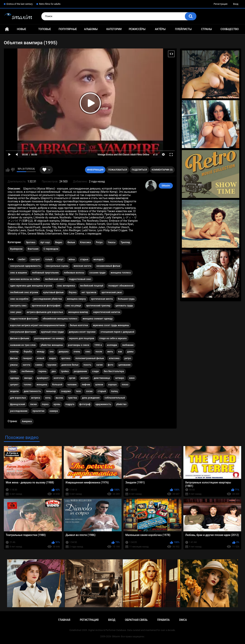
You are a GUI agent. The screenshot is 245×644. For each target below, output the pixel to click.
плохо (125, 385)
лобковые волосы (74, 273)
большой (57, 385)
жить (110, 352)
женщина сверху (76, 299)
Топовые (45, 29)
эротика (66, 358)
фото (111, 365)
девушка (64, 352)
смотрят (35, 259)
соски (89, 391)
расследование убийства (48, 299)
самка (39, 365)
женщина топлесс (121, 273)
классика (114, 358)
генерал (27, 358)
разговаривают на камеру (49, 338)
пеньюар (51, 391)
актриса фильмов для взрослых (45, 312)
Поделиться (139, 170)
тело (78, 391)
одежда (15, 378)
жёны (72, 259)
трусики (52, 365)
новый (40, 358)
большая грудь (126, 299)
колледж (112, 345)
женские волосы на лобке (25, 279)
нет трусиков (89, 292)
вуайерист (43, 378)
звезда (28, 378)
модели (14, 391)
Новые (21, 29)
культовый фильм (53, 292)
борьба (28, 352)
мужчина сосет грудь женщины (111, 325)
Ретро (99, 242)
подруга (70, 404)
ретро (128, 358)
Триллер (125, 242)
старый (102, 391)
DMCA (183, 620)
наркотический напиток (107, 312)
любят (22, 259)
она (52, 352)
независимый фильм (108, 266)
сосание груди (97, 273)
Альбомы (91, 29)
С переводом (51, 249)
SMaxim (166, 186)
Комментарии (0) (162, 170)
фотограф (85, 404)
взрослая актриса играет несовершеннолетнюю (38, 325)
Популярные (68, 29)
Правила (163, 620)
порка (45, 404)
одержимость (103, 404)
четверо (120, 378)
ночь (48, 398)
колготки (59, 378)
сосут (60, 259)
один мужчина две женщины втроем (31, 286)
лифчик (86, 385)
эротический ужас (112, 292)
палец (114, 391)
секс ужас (16, 312)
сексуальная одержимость (25, 266)
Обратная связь (136, 620)
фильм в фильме (20, 338)
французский (18, 404)
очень (77, 352)
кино (132, 378)
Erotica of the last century (20, 4)
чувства (72, 398)
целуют (14, 385)
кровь (57, 404)
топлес (27, 385)
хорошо (112, 385)
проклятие (39, 411)
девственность (32, 391)
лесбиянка (27, 371)
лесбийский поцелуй (92, 286)
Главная (7, 29)
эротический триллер (98, 306)
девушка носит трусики (82, 332)
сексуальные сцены (57, 266)
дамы (130, 352)
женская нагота (82, 266)
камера (54, 411)
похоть (87, 365)
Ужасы (111, 242)
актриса (36, 398)
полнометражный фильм (90, 358)
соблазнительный (115, 398)
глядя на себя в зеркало (113, 338)
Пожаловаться (118, 170)
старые (84, 259)
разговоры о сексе (79, 345)
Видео (59, 242)
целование (125, 365)
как (120, 352)
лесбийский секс (54, 279)
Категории (114, 29)
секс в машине (19, 273)
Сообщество (230, 29)
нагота (27, 365)
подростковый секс (80, 279)
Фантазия (33, 249)
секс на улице (73, 306)
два (54, 371)
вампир (14, 352)
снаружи (66, 391)
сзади (95, 371)
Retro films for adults (50, 4)
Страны (206, 29)
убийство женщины (52, 345)
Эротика (31, 242)
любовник (128, 345)
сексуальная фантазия (23, 332)
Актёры (160, 29)
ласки (33, 404)
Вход (236, 4)
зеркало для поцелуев (82, 338)
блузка (73, 292)
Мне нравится (8, 170)
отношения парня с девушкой (117, 332)
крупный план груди (52, 332)
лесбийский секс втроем (24, 292)
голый (49, 259)
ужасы (14, 365)
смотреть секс (18, 306)
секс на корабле (19, 299)
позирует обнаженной (121, 286)
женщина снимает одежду (98, 319)
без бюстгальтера (114, 371)
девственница (102, 378)
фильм (14, 358)
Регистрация (220, 4)
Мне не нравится (13, 170)
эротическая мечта (102, 299)
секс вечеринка (66, 286)
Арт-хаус (45, 242)
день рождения (91, 398)
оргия (72, 378)
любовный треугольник (45, 273)
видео (53, 358)
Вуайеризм (16, 249)
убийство (121, 404)
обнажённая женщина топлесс (60, 319)
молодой (98, 259)
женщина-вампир (78, 312)
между (41, 352)
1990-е (98, 345)
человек (72, 385)
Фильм (71, 242)
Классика (86, 242)
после (99, 352)
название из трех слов (23, 345)
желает (85, 378)
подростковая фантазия (24, 319)
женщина (42, 385)
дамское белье (70, 365)
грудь (13, 371)
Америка (27, 421)
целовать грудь (124, 306)
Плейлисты (183, 29)
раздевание (80, 371)
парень (42, 371)
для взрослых (18, 398)
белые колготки (79, 325)
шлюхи (99, 385)
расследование (19, 411)
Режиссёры (137, 29)
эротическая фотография (46, 306)
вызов (59, 398)
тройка (65, 371)
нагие (99, 365)
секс (88, 352)
